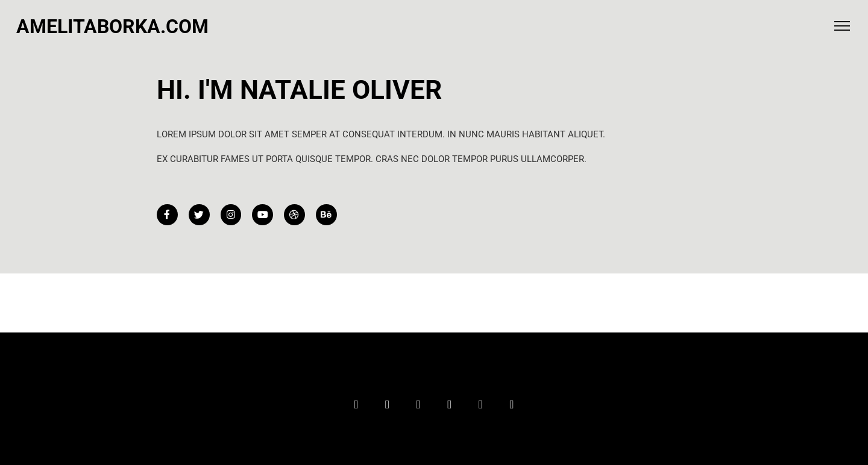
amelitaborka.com (112, 27)
